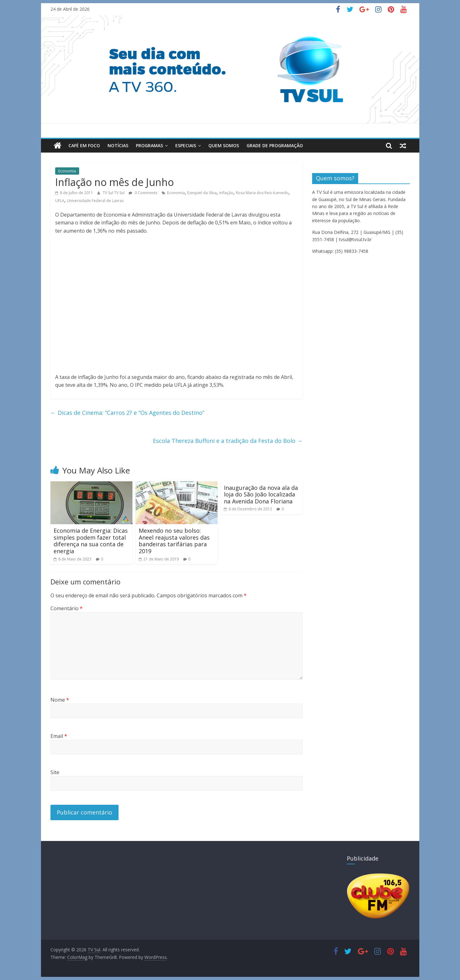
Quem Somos (224, 145)
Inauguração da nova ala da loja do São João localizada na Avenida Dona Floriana (261, 494)
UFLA (60, 201)
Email (59, 736)
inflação (226, 193)
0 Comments (143, 193)
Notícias (118, 145)
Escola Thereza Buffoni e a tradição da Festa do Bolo (228, 441)
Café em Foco (84, 145)
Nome (60, 700)
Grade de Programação (275, 145)
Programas (149, 145)
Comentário (67, 608)
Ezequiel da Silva (202, 193)
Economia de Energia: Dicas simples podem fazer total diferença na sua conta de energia (91, 541)
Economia (67, 171)
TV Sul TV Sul (114, 193)
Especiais (186, 145)
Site (55, 772)
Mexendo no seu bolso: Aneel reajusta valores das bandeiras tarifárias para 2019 (174, 541)
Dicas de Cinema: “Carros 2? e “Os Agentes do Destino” (127, 413)
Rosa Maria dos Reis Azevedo (262, 193)
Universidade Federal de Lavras (95, 201)
